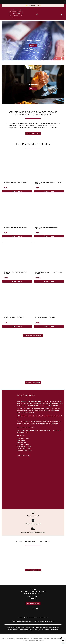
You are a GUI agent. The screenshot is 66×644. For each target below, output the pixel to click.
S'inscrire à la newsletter (33, 383)
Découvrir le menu (24, 455)
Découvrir (33, 45)
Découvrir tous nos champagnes (33, 336)
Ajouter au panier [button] (17, 191)
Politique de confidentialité (25, 628)
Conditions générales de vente (43, 628)
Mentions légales (12, 628)
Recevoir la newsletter (33, 604)
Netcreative (64, 643)
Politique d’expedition (25, 630)
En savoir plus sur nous (33, 133)
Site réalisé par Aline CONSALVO (41, 630)
